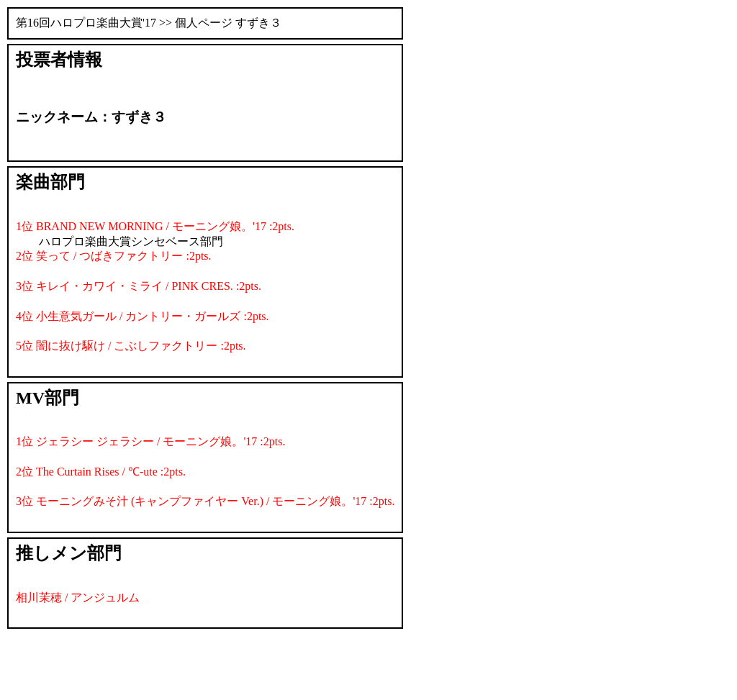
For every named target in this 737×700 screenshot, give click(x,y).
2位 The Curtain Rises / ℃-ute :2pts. (101, 472)
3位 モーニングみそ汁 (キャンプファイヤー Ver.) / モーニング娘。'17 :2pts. (205, 501)
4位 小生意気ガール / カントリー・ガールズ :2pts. (143, 316)
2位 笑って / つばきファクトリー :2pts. (114, 256)
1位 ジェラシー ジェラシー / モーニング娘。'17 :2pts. (150, 441)
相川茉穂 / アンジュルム (78, 597)
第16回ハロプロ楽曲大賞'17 (86, 23)
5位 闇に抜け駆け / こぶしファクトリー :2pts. (131, 346)
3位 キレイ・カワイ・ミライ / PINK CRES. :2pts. (139, 286)
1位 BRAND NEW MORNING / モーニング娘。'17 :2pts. (155, 226)
